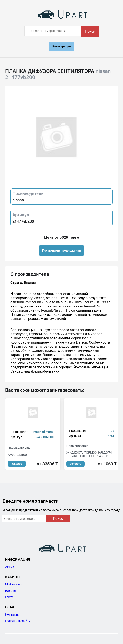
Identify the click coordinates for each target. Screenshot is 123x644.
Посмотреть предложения (61, 250)
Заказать (17, 464)
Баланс (10, 591)
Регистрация (62, 46)
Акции (10, 567)
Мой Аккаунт (15, 584)
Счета (9, 597)
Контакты (12, 615)
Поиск (90, 31)
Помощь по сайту (18, 621)
